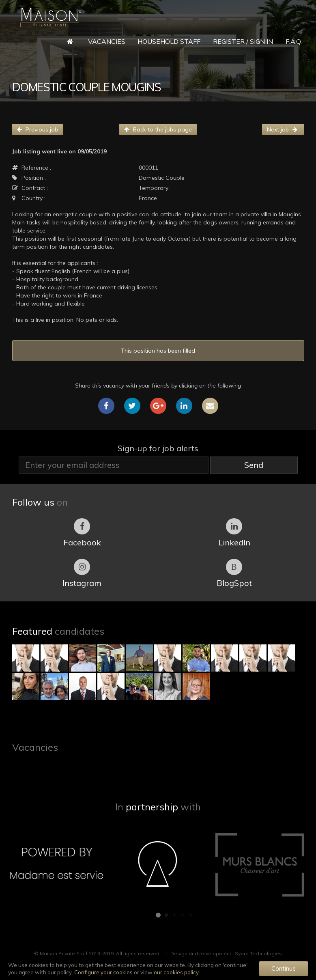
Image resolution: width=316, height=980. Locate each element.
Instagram (82, 573)
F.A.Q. (294, 41)
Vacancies (107, 41)
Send (254, 465)
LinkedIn (234, 533)
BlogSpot (234, 573)
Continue (284, 968)
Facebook (82, 533)
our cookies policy (176, 972)
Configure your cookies (103, 972)
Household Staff (169, 41)
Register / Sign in (243, 41)
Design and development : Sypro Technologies (226, 953)
